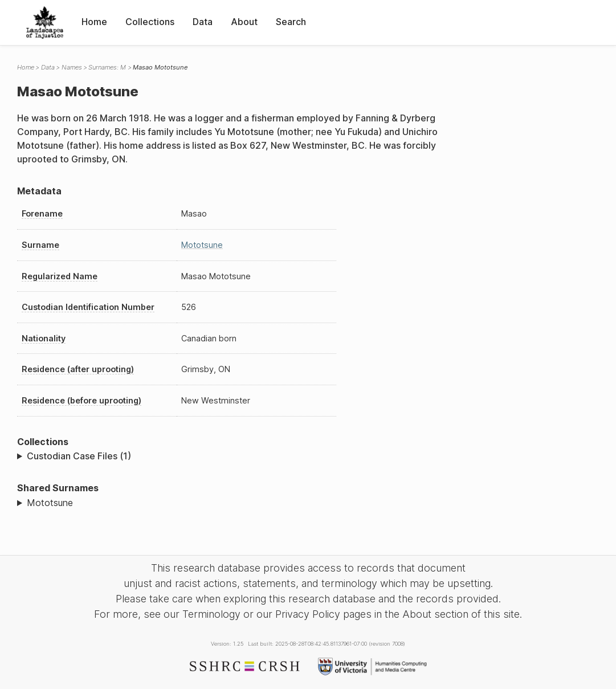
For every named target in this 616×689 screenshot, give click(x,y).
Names (72, 67)
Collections (150, 22)
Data (203, 22)
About (244, 22)
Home (94, 22)
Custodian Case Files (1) (79, 456)
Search (291, 22)
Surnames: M (107, 67)
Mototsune (202, 245)
